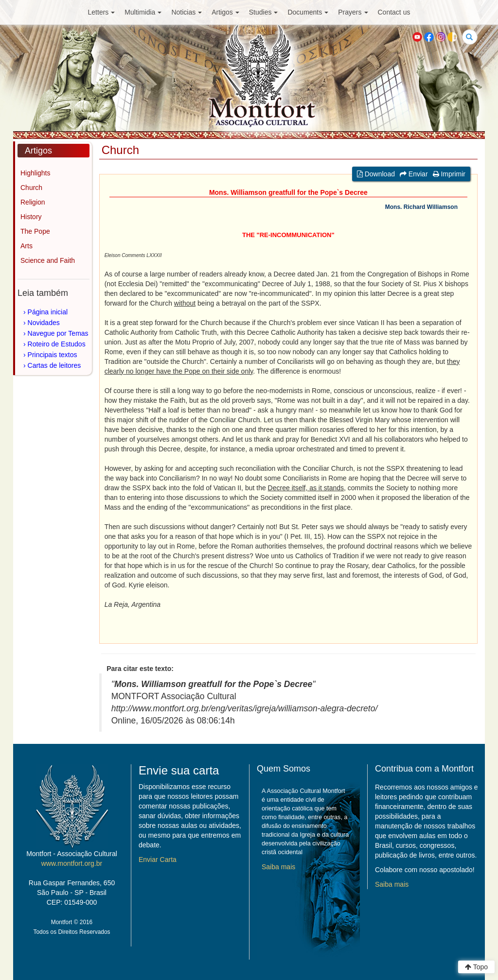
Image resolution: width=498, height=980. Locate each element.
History (31, 217)
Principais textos (53, 355)
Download (376, 174)
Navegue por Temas (58, 333)
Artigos (225, 12)
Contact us (394, 12)
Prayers (353, 12)
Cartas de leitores (54, 365)
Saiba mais (278, 867)
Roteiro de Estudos (57, 344)
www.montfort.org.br (72, 863)
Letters (102, 12)
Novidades (44, 323)
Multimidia (143, 12)
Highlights (35, 173)
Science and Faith (48, 260)
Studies (264, 12)
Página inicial (48, 312)
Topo (476, 967)
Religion (33, 202)
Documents (308, 12)
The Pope (35, 231)
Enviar (414, 174)
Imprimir (449, 174)
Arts (27, 246)
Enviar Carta (158, 860)
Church (31, 188)
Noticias (187, 12)
